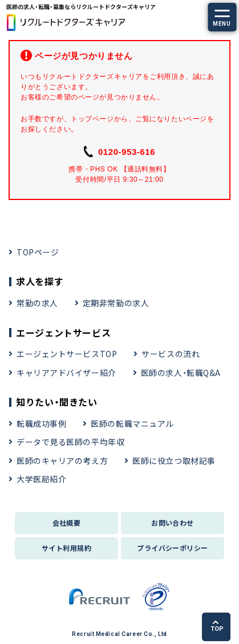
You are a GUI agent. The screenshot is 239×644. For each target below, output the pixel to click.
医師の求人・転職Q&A (181, 373)
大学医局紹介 (41, 479)
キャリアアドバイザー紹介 (66, 373)
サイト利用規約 (66, 548)
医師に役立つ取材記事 (174, 461)
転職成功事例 (41, 423)
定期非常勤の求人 (116, 303)
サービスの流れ (171, 354)
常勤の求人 (37, 303)
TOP (217, 626)
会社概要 (67, 523)
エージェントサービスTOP (67, 354)
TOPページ (38, 252)
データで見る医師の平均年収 (70, 442)
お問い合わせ (173, 523)
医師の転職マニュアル (132, 423)
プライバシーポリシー (173, 548)
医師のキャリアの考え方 (62, 461)
